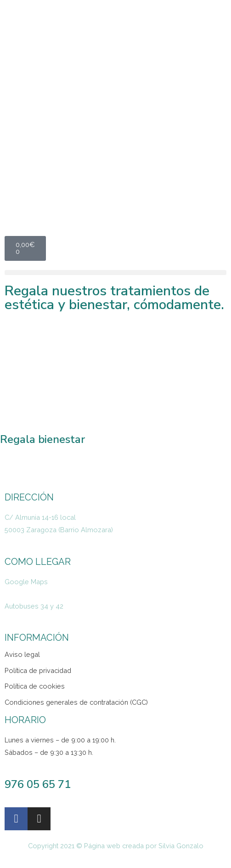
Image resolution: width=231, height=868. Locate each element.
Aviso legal (22, 654)
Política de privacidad (38, 670)
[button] (115, 273)
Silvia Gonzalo (181, 846)
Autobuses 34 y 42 (34, 606)
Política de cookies (35, 686)
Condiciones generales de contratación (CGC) (76, 702)
